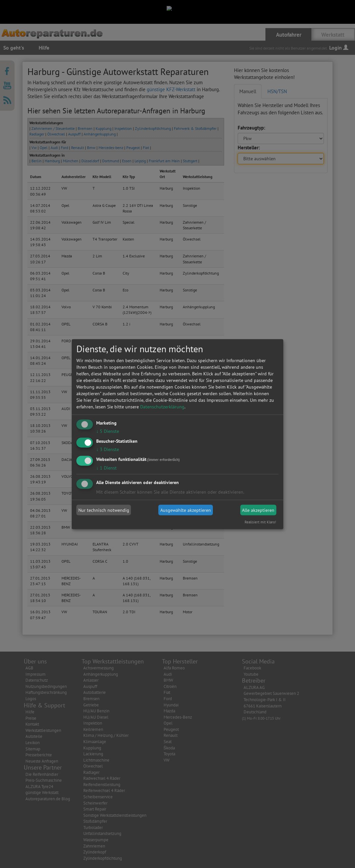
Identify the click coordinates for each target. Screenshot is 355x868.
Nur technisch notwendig (104, 510)
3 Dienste (108, 449)
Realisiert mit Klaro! (260, 522)
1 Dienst (106, 468)
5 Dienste (108, 431)
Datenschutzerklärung (162, 407)
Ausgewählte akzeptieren (186, 510)
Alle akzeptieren (258, 510)
